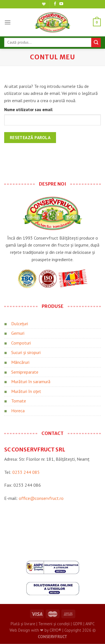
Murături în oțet (26, 391)
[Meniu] (8, 22)
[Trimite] (96, 43)
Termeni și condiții (54, 624)
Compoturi (21, 343)
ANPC (90, 624)
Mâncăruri (20, 362)
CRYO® (55, 630)
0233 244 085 (26, 472)
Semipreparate (25, 372)
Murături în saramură (31, 381)
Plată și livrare (23, 624)
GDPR (78, 624)
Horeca (18, 411)
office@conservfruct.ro (41, 498)
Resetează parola (30, 137)
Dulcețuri (20, 324)
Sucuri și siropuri (26, 352)
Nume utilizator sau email (28, 110)
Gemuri (18, 333)
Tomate (19, 401)
